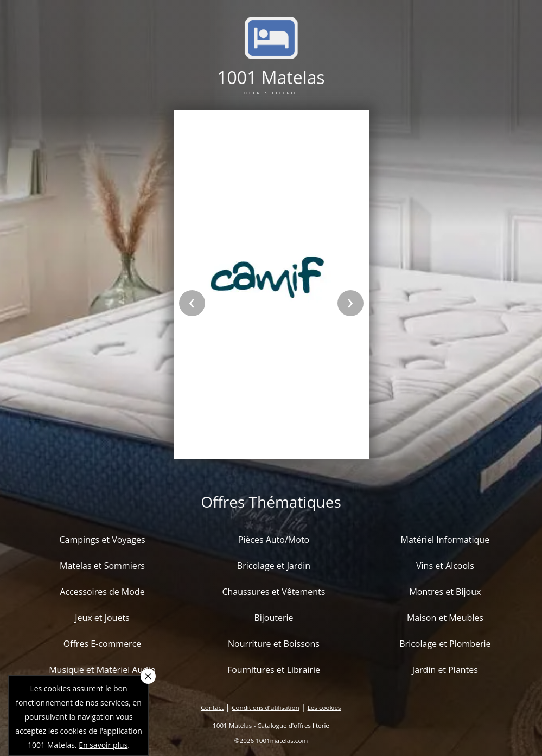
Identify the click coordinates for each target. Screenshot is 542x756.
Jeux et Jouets (102, 618)
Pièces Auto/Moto (274, 540)
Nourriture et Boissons (274, 644)
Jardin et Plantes (445, 670)
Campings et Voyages (102, 540)
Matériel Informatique (445, 540)
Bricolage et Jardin (274, 566)
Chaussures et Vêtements (273, 592)
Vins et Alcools (445, 566)
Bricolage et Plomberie (445, 644)
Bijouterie (273, 618)
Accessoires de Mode (102, 592)
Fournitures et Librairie (274, 670)
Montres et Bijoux (445, 592)
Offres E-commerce (103, 644)
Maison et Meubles (445, 618)
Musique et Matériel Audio (102, 670)
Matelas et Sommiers (102, 566)
